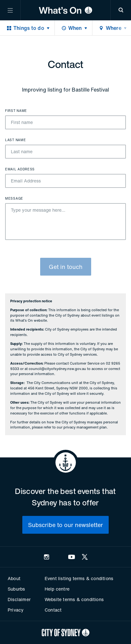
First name (16, 111)
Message (14, 199)
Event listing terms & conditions (79, 578)
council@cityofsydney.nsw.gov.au (57, 369)
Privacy (16, 610)
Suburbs (16, 589)
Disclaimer (19, 599)
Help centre (57, 589)
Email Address (20, 169)
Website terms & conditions (74, 599)
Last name (15, 140)
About (14, 578)
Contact (53, 610)
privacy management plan (85, 427)
